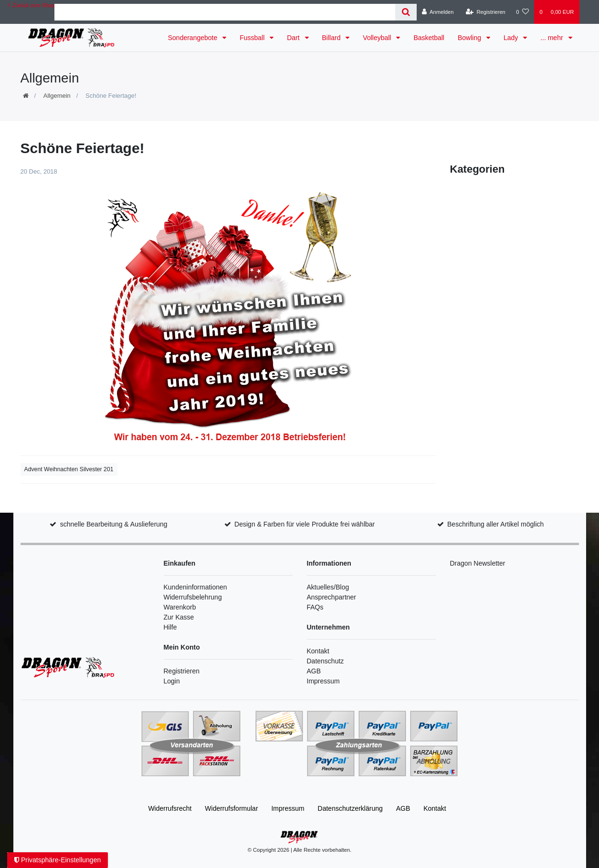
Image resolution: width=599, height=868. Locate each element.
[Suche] (406, 12)
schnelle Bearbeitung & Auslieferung (114, 524)
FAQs (315, 607)
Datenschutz (326, 661)
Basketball (429, 38)
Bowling (470, 38)
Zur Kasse (179, 617)
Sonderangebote (194, 38)
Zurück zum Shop (31, 5)
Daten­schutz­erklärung (350, 808)
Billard (332, 38)
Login (172, 681)
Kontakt (318, 651)
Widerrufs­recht (170, 808)
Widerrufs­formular (231, 808)
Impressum (323, 681)
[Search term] (225, 12)
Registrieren (182, 671)
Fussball (253, 38)
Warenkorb (180, 607)
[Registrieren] (486, 12)
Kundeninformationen (195, 587)
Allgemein (57, 96)
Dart (294, 38)
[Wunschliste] (522, 12)
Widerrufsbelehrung (193, 597)
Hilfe (170, 627)
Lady (512, 38)
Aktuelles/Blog (328, 587)
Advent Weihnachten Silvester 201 (69, 469)
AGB (314, 671)
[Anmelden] (438, 12)
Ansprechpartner (332, 597)
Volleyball (378, 38)
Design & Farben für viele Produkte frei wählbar (305, 524)
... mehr (552, 38)
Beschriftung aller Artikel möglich (495, 524)
